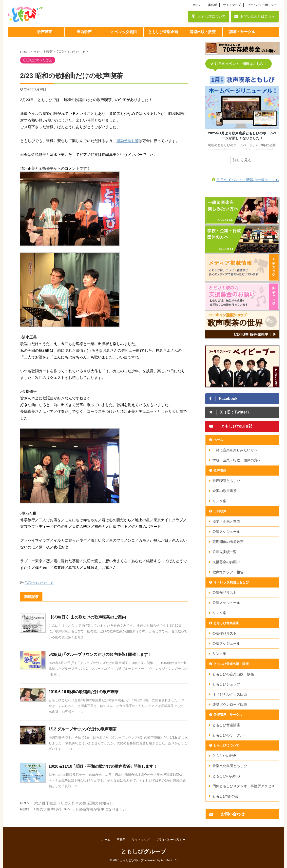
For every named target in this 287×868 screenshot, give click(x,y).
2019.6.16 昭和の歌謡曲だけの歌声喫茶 (84, 692)
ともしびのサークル (228, 735)
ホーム (197, 5)
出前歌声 (220, 511)
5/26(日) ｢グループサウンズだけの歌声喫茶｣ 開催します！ (100, 654)
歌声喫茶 (220, 470)
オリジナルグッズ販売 (230, 694)
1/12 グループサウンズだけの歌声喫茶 (83, 729)
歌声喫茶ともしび (226, 481)
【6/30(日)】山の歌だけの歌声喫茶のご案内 (87, 617)
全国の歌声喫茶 (225, 491)
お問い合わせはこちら (255, 16)
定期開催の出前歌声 (228, 542)
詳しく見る (242, 160)
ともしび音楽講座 (226, 725)
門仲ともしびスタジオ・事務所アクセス (244, 786)
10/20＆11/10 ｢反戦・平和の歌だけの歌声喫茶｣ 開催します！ (103, 766)
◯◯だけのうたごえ (39, 583)
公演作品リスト (225, 593)
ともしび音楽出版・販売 (231, 664)
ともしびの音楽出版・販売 (233, 674)
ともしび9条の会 (226, 796)
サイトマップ (232, 5)
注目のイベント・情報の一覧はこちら (248, 180)
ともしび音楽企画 (226, 623)
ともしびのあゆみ (226, 776)
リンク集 (219, 501)
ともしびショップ (226, 684)
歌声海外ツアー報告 (228, 572)
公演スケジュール (226, 532)
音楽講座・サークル (228, 715)
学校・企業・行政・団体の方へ (237, 460)
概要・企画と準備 (226, 521)
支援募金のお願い (226, 562)
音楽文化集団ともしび (230, 766)
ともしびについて (209, 16)
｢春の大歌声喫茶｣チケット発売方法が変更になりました (80, 809)
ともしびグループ (143, 852)
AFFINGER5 (169, 860)
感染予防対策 (128, 141)
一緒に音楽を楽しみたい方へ (235, 450)
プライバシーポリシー (262, 5)
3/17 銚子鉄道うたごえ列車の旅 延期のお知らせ (74, 803)
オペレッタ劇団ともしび (231, 582)
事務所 (212, 5)
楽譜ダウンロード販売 (230, 704)
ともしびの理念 (225, 756)
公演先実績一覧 (225, 552)
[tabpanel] (242, 122)
